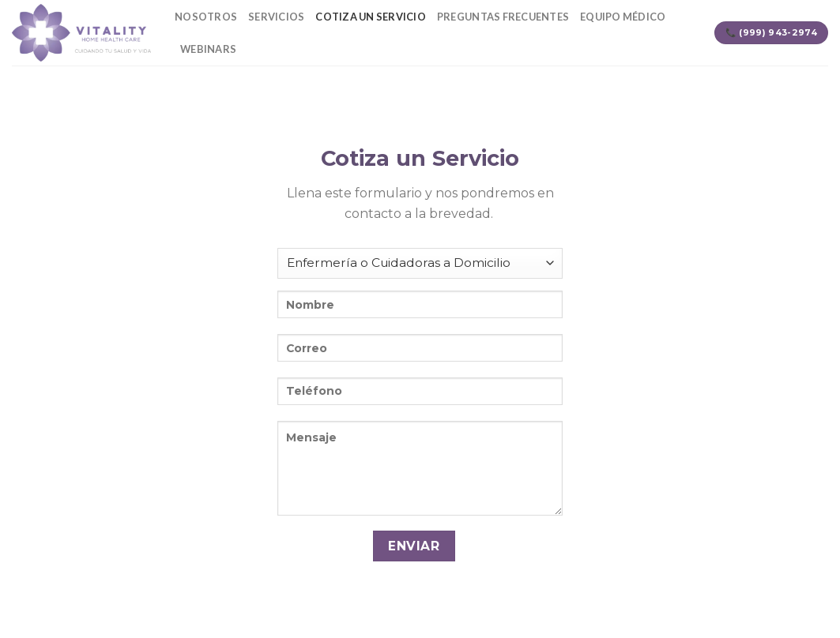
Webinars (208, 49)
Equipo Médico (623, 17)
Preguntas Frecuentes (503, 17)
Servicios (276, 17)
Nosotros (206, 17)
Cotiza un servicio (371, 17)
